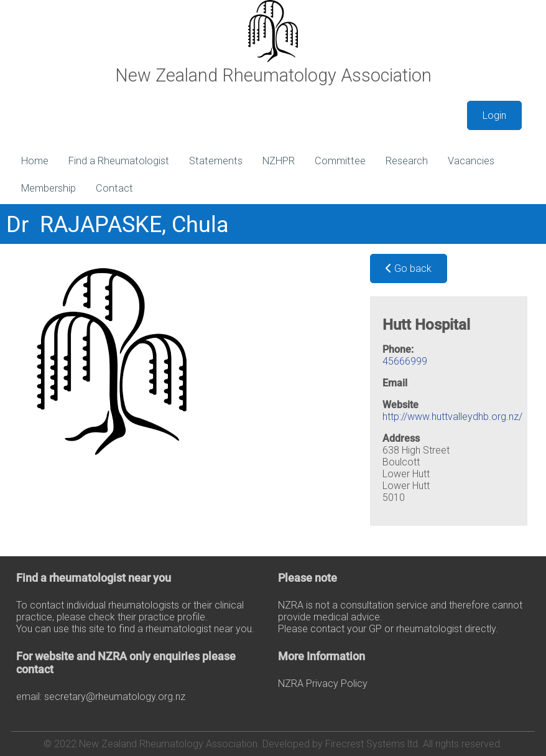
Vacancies (471, 161)
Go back (409, 268)
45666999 (405, 361)
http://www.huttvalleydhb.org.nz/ (452, 417)
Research (407, 161)
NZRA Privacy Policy (323, 684)
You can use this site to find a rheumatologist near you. (135, 629)
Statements (216, 161)
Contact (114, 188)
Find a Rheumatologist (119, 161)
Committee (340, 161)
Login (494, 115)
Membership (49, 188)
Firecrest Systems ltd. (373, 744)
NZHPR (279, 161)
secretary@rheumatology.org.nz (115, 697)
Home (35, 161)
